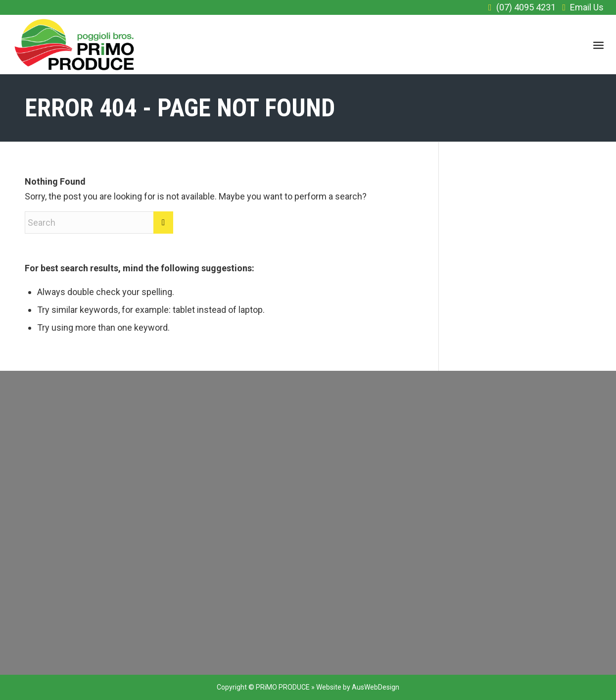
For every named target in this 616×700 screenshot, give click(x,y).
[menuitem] (598, 45)
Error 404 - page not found (180, 108)
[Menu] (598, 45)
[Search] (99, 223)
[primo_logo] (74, 45)
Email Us (587, 7)
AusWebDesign (376, 687)
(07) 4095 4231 (526, 7)
